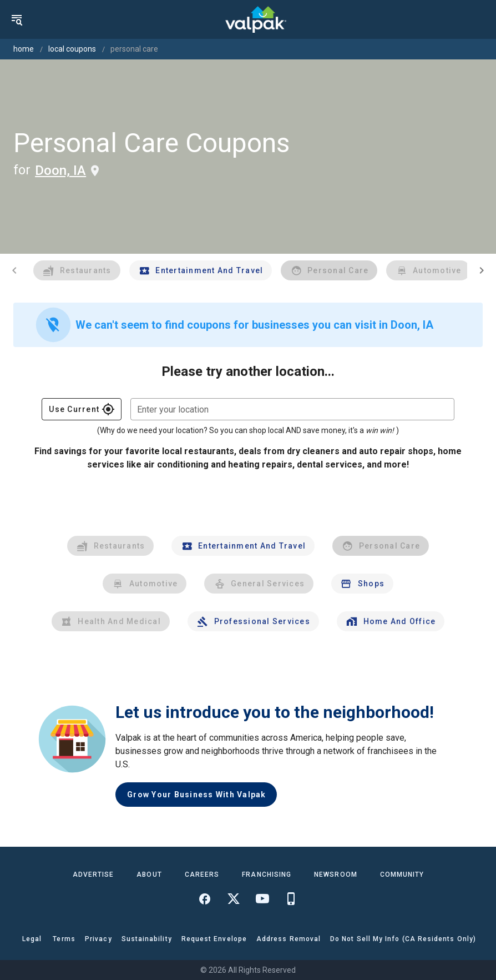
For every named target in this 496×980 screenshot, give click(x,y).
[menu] (17, 19)
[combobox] (292, 409)
